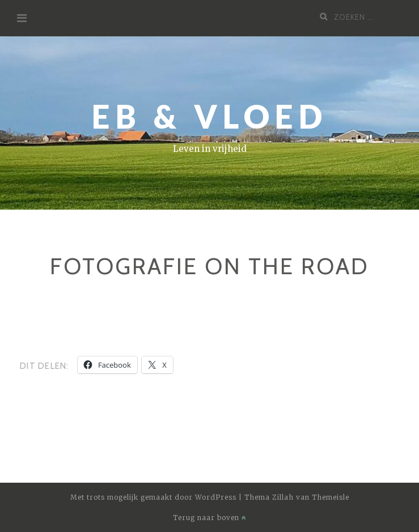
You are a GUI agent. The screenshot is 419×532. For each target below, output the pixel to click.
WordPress (216, 497)
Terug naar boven (210, 518)
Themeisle (331, 497)
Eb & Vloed (210, 116)
